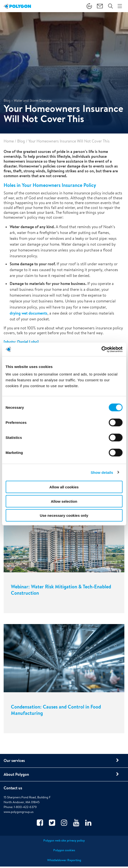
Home (9, 141)
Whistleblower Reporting (64, 861)
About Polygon (16, 775)
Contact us (13, 788)
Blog (21, 141)
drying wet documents (29, 313)
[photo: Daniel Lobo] (21, 342)
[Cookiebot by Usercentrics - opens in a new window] (101, 350)
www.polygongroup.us (19, 812)
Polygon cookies (64, 851)
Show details (102, 472)
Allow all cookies (64, 487)
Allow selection (64, 501)
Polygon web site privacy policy (64, 841)
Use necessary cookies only (64, 515)
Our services (14, 761)
